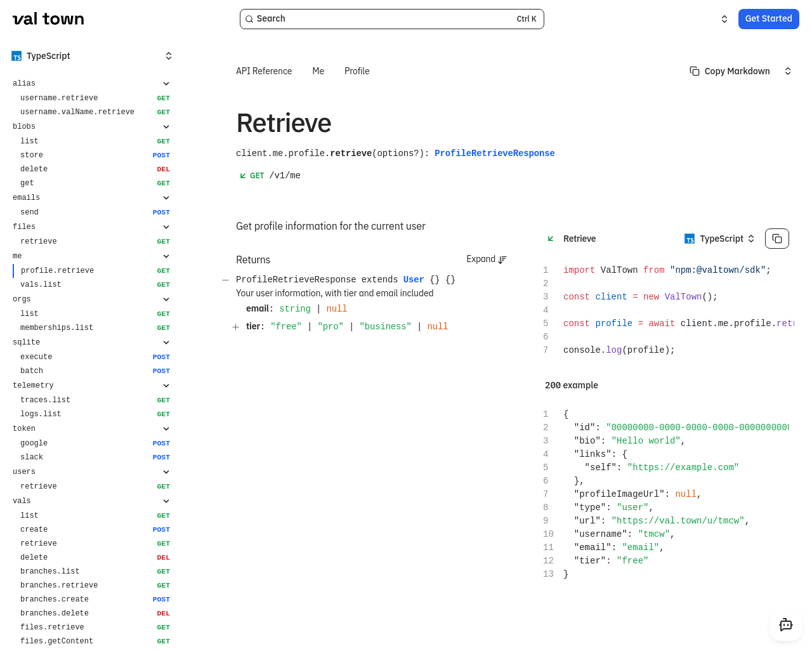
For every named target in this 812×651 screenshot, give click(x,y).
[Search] (392, 19)
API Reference (264, 71)
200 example (572, 385)
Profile (357, 71)
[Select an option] (717, 19)
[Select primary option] (730, 71)
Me (318, 71)
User (414, 280)
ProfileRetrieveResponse (495, 153)
